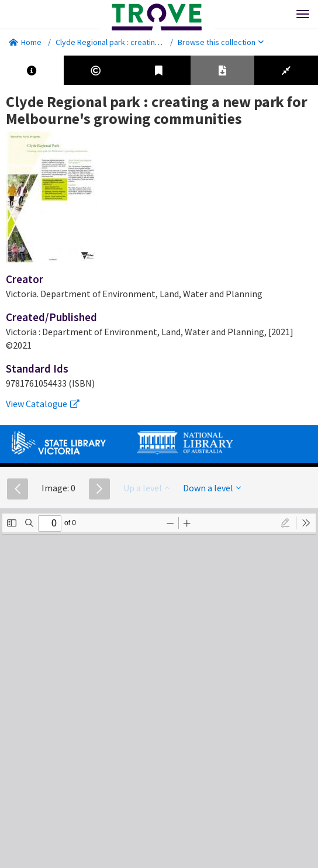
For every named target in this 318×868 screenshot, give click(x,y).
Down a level (212, 488)
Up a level (146, 488)
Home (25, 42)
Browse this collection (221, 42)
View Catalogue (43, 404)
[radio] (285, 523)
